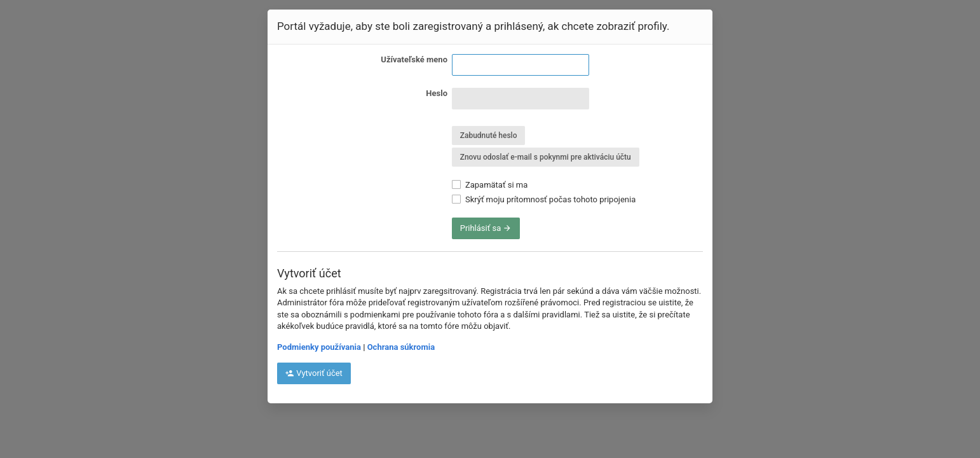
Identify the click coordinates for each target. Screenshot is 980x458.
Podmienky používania (319, 347)
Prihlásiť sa (486, 228)
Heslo (437, 93)
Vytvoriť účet (314, 373)
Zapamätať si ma (490, 185)
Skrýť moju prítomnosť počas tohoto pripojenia (544, 199)
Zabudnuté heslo (489, 135)
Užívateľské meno (414, 59)
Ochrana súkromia (401, 347)
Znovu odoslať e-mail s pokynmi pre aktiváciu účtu (546, 157)
